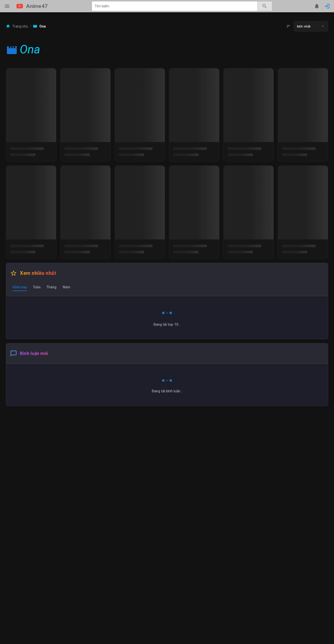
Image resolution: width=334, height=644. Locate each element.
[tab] (20, 287)
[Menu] (7, 6)
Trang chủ (17, 26)
